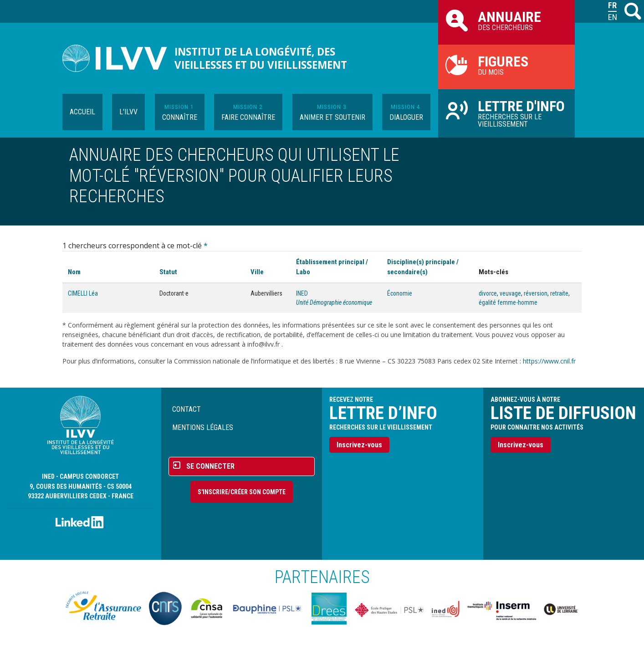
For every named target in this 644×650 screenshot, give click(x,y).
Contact (187, 409)
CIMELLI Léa (83, 293)
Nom (74, 272)
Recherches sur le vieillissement (506, 113)
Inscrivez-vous (359, 445)
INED (302, 293)
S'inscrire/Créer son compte (242, 492)
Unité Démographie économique (334, 302)
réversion (536, 293)
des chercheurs (506, 20)
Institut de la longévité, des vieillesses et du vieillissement (261, 58)
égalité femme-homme (508, 302)
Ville (257, 272)
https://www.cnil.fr (549, 361)
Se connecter (210, 466)
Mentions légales (203, 427)
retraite (559, 293)
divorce (488, 293)
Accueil (82, 112)
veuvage (510, 293)
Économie (400, 293)
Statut (168, 272)
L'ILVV (128, 112)
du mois (506, 65)
